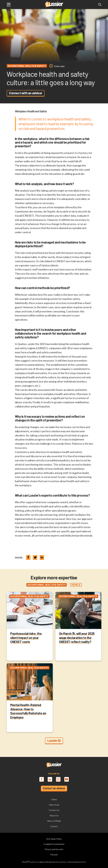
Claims (54, 799)
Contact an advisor (54, 788)
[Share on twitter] (35, 557)
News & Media (54, 821)
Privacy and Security (54, 849)
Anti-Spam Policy (54, 839)
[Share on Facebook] (28, 557)
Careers (54, 826)
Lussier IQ (54, 740)
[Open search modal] (100, 5)
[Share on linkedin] (42, 557)
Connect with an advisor (26, 93)
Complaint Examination (54, 844)
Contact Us (54, 810)
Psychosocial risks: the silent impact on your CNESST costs (26, 638)
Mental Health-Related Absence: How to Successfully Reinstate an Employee (28, 711)
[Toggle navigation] (9, 5)
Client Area (54, 805)
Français (54, 854)
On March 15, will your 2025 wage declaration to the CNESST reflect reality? (77, 638)
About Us (54, 815)
